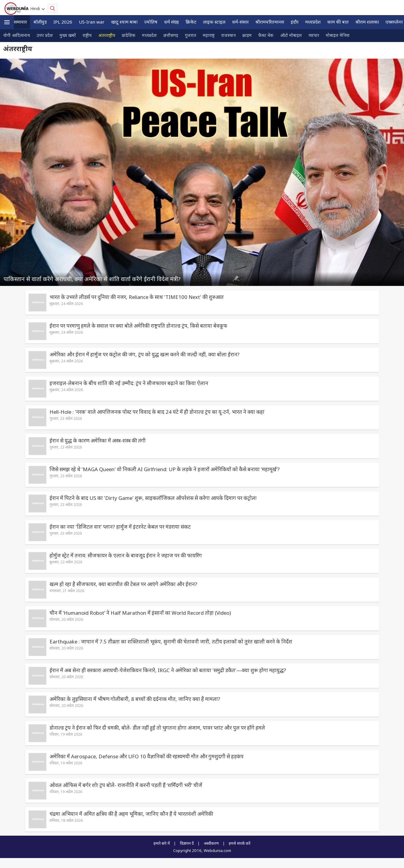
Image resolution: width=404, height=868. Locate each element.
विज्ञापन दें (187, 843)
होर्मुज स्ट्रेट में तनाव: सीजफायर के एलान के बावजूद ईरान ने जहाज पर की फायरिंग (126, 555)
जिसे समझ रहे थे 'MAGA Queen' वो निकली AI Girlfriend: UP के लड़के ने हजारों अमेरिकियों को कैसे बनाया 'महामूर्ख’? (165, 469)
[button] (7, 22)
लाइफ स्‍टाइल (214, 22)
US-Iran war (92, 22)
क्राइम (247, 35)
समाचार (20, 22)
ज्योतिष (151, 22)
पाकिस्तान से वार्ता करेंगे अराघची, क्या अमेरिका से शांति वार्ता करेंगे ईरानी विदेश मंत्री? (92, 279)
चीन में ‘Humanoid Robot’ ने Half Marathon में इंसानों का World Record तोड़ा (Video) (140, 613)
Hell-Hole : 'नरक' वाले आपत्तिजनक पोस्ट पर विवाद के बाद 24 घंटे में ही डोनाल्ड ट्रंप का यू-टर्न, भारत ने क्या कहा (157, 412)
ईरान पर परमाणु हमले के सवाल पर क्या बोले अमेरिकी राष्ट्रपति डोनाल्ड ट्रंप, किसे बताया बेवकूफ (138, 326)
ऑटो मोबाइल (291, 35)
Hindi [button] (36, 8)
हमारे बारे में (162, 843)
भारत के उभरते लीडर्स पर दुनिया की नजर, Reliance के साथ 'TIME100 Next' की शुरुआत (137, 297)
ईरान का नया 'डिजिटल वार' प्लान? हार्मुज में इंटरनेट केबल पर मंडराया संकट (120, 527)
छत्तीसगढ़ (171, 35)
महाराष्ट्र (209, 35)
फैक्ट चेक (266, 35)
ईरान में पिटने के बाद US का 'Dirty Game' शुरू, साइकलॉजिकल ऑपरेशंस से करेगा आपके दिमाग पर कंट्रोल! (153, 498)
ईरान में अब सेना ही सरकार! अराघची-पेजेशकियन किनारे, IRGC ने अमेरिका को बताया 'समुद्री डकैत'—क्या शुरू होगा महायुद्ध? (168, 670)
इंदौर (295, 22)
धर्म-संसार (240, 22)
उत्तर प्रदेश (45, 35)
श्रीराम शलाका (367, 22)
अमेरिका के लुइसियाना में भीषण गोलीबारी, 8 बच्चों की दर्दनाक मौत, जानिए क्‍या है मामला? (135, 699)
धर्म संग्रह (171, 22)
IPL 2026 (63, 22)
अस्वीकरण (211, 843)
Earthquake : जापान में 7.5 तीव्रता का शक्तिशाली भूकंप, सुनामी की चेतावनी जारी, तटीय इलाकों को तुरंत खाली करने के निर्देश (171, 641)
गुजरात (191, 35)
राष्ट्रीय (87, 35)
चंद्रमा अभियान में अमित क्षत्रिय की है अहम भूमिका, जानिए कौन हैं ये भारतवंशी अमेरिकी (131, 814)
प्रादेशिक (129, 35)
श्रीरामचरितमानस (270, 22)
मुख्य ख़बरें (68, 35)
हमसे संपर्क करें (240, 843)
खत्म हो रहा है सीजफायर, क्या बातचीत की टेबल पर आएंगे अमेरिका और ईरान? (123, 584)
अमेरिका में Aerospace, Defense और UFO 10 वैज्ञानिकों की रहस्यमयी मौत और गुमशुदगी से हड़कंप (147, 756)
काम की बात (338, 22)
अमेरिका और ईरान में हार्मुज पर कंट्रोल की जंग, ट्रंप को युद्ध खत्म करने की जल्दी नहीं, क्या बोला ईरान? (145, 354)
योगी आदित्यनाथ (17, 35)
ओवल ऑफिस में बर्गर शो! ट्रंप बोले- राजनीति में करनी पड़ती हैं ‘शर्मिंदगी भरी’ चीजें (126, 785)
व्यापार (314, 35)
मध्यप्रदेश (313, 22)
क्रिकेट (191, 22)
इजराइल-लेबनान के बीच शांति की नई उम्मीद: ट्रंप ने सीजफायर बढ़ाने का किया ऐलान (129, 383)
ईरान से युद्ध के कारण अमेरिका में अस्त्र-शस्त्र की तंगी (98, 440)
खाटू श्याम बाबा (124, 22)
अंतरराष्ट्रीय (107, 35)
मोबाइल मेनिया (338, 35)
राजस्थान (228, 35)
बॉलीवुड (40, 22)
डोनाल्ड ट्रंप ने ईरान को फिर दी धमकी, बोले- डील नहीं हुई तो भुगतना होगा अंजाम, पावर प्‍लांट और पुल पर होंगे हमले (157, 728)
